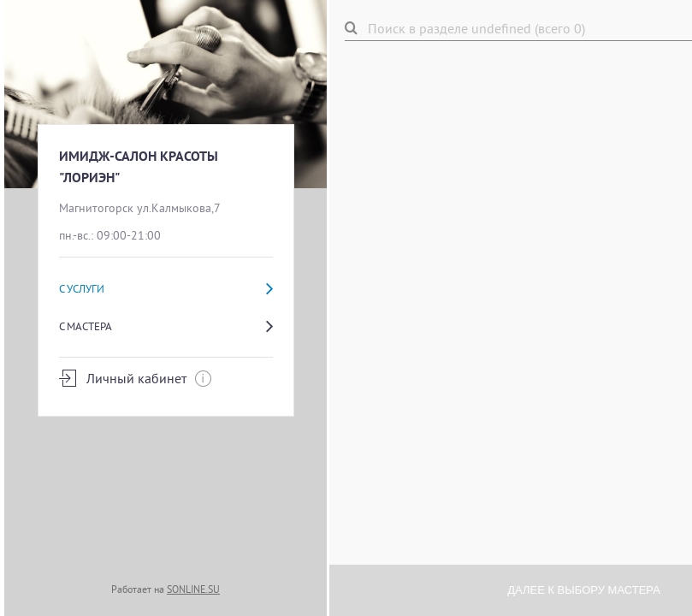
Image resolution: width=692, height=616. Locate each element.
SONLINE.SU (193, 589)
